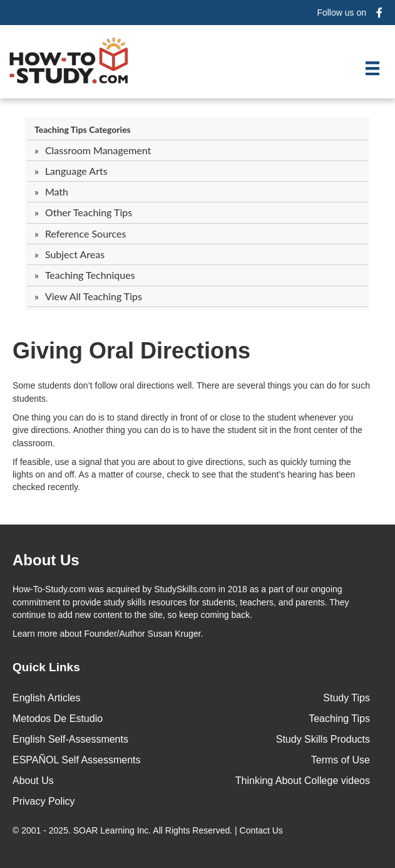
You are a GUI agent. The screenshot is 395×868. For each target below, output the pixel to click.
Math (57, 191)
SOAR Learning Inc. (112, 830)
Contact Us (263, 830)
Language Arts (76, 171)
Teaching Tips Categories (83, 129)
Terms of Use (341, 760)
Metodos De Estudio (58, 719)
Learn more (35, 634)
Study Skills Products (323, 739)
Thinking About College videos (303, 781)
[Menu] (372, 68)
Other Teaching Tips (89, 212)
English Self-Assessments (70, 739)
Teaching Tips (339, 719)
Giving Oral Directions (131, 351)
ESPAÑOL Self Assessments (77, 760)
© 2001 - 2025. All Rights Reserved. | (149, 830)
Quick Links (46, 667)
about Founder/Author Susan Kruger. (108, 634)
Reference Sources (86, 233)
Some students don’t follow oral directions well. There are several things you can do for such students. (191, 392)
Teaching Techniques (90, 275)
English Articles (47, 698)
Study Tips (346, 698)
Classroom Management (98, 150)
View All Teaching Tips (94, 296)
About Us (33, 781)
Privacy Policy (44, 801)
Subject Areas (75, 254)
